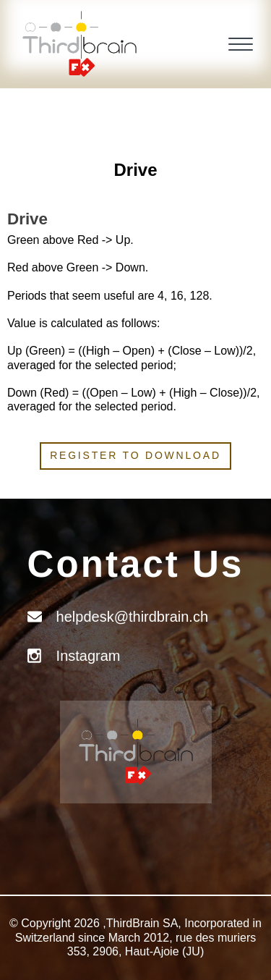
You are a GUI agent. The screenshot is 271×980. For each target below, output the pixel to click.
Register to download (135, 455)
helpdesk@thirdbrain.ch (132, 617)
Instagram (89, 656)
